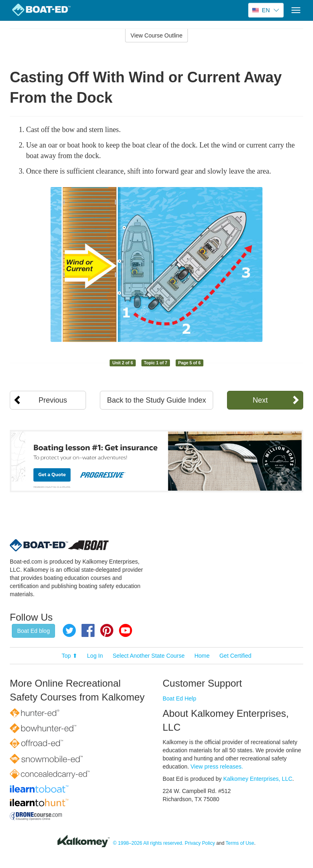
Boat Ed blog (33, 631)
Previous (53, 400)
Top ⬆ (69, 656)
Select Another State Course (149, 656)
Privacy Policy (200, 844)
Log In (95, 656)
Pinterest (107, 630)
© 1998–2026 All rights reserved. (148, 844)
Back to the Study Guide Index (156, 400)
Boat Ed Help (180, 698)
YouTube (126, 630)
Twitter (69, 630)
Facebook (88, 630)
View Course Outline (156, 35)
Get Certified (235, 656)
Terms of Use (240, 844)
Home (202, 656)
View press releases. (217, 767)
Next (260, 400)
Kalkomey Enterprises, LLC (258, 779)
